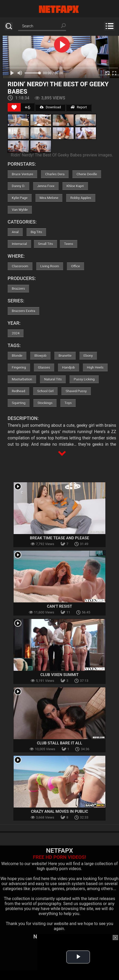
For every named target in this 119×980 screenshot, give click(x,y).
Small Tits (45, 244)
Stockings (45, 403)
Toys (68, 403)
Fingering (19, 367)
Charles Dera (55, 174)
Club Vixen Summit (59, 675)
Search (9, 26)
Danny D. (18, 186)
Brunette (65, 356)
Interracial (19, 244)
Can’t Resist (59, 606)
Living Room (50, 266)
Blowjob (40, 356)
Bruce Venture (22, 174)
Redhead (18, 391)
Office (75, 266)
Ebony (88, 356)
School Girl (45, 391)
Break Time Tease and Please (59, 538)
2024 (16, 333)
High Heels (95, 367)
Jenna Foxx (46, 186)
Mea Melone (49, 198)
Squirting (19, 403)
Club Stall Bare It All (60, 743)
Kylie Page (20, 198)
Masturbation (22, 379)
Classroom (20, 266)
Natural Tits (53, 379)
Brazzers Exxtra (23, 311)
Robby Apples (81, 198)
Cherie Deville (87, 174)
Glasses (44, 367)
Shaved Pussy (76, 391)
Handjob (69, 367)
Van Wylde (20, 210)
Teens (69, 244)
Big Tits (36, 232)
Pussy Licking (84, 379)
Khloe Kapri (75, 186)
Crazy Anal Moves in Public (59, 811)
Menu (109, 26)
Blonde (17, 356)
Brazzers (18, 289)
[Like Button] (14, 107)
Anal (15, 232)
